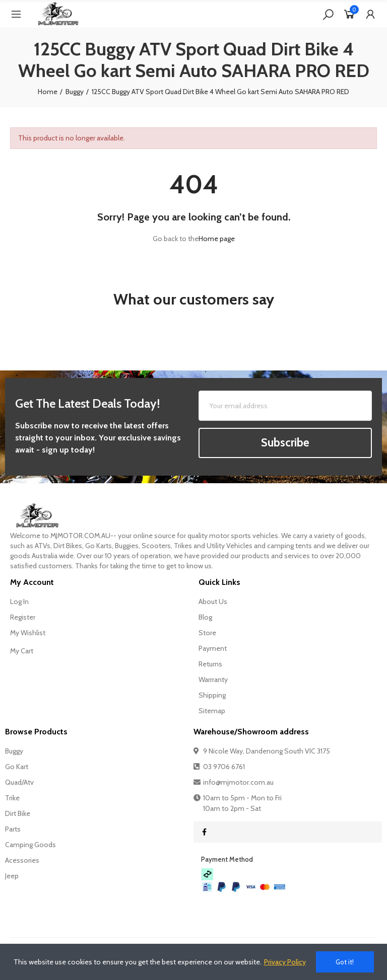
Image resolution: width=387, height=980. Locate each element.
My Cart (22, 651)
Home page (217, 239)
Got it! (345, 962)
